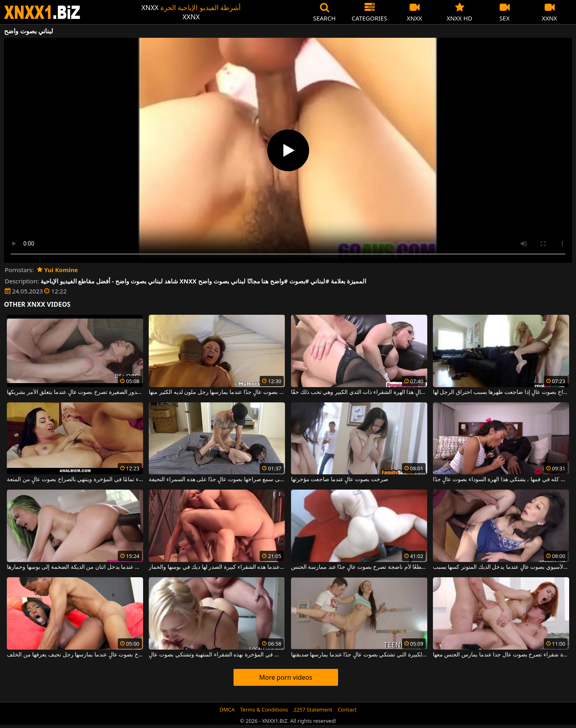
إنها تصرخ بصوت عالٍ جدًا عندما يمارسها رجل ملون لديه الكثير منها (217, 392)
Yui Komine (57, 270)
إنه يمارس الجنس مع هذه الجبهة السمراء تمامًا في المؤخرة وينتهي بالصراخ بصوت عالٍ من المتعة (75, 480)
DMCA (227, 710)
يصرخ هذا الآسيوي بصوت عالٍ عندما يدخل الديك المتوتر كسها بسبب (501, 567)
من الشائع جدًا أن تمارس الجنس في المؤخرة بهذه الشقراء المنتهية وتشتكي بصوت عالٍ (217, 655)
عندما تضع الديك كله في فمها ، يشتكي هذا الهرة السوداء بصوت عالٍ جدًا (501, 480)
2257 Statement (313, 710)
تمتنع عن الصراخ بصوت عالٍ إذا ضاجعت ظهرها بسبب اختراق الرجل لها (501, 392)
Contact (347, 710)
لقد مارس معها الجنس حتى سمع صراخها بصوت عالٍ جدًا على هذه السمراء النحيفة (217, 480)
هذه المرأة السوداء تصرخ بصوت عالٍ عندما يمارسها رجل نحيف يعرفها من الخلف (75, 655)
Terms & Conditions (264, 710)
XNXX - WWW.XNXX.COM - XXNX (42, 12)
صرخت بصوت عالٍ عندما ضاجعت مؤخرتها (340, 480)
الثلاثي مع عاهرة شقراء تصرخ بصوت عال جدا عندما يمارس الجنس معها (501, 655)
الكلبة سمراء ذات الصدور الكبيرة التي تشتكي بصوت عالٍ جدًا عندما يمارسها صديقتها (359, 655)
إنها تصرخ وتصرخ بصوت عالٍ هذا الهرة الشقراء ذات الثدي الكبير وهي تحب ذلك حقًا (359, 392)
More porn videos (286, 677)
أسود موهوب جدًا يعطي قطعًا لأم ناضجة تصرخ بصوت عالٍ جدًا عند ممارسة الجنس (359, 567)
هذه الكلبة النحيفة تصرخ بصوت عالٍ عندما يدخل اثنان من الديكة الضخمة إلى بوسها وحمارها (75, 567)
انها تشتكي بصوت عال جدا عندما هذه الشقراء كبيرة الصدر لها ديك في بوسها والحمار (217, 567)
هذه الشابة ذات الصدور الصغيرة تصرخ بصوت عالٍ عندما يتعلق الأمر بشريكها (75, 392)
